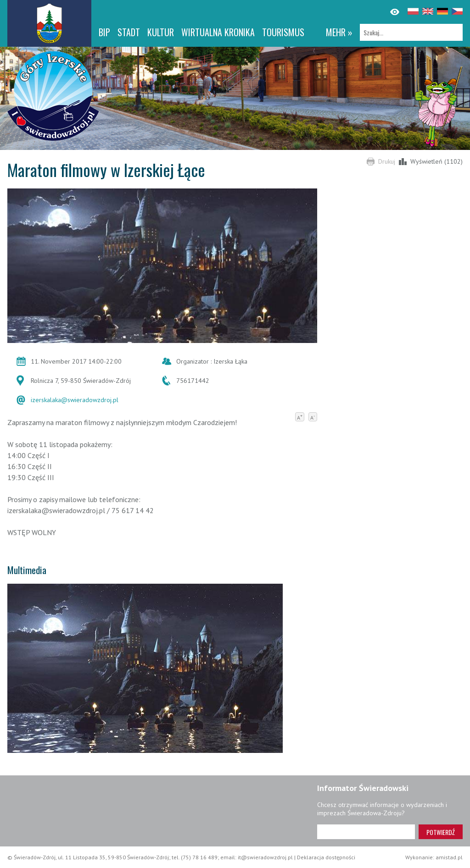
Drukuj (387, 161)
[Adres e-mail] (366, 832)
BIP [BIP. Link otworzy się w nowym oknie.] (104, 32)
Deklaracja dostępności (326, 857)
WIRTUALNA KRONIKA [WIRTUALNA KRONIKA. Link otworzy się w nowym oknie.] (218, 32)
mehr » (339, 32)
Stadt (129, 32)
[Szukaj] (411, 32)
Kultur (161, 32)
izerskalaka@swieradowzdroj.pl (75, 400)
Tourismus (283, 32)
